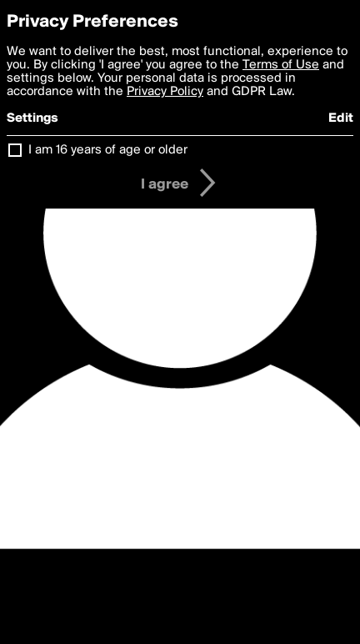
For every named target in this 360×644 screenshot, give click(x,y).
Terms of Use (281, 65)
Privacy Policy (165, 92)
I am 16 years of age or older (108, 150)
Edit (341, 118)
